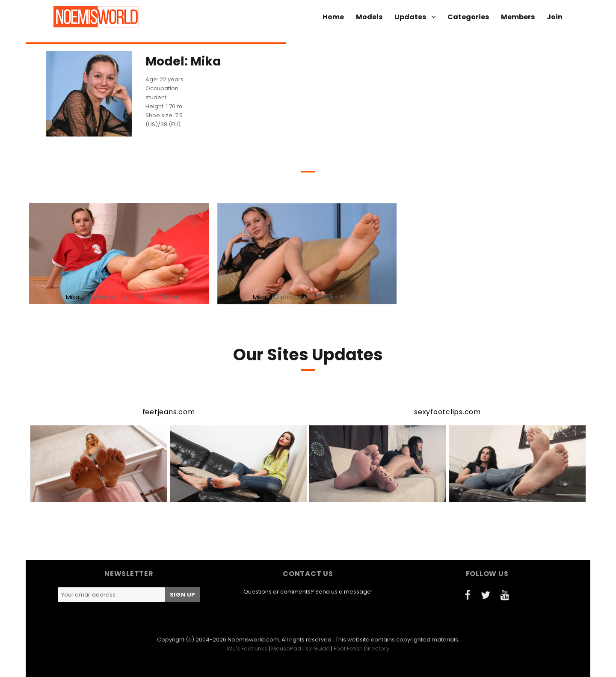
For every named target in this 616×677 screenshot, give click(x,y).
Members (518, 17)
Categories (468, 17)
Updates (410, 17)
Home (333, 17)
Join (555, 17)
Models (369, 17)
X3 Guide (317, 649)
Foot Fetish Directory (361, 649)
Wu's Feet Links (247, 649)
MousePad (286, 649)
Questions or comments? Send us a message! (308, 592)
